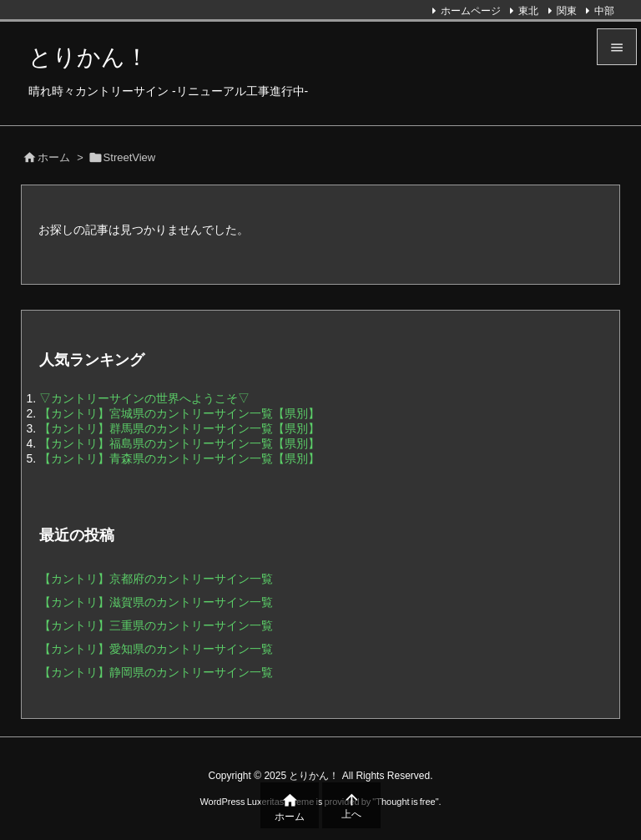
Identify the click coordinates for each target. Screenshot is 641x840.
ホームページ (471, 11)
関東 (567, 11)
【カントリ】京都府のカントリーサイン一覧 (156, 579)
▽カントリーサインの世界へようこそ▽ (144, 398)
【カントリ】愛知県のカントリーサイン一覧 (156, 649)
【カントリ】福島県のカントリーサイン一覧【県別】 (179, 443)
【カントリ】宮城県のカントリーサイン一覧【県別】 (179, 413)
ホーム (54, 157)
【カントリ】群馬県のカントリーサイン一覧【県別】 (179, 428)
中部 (604, 11)
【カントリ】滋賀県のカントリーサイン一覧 (156, 602)
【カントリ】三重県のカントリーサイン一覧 (156, 625)
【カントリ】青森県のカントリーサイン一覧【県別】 (179, 458)
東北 (528, 11)
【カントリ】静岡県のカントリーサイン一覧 (156, 672)
